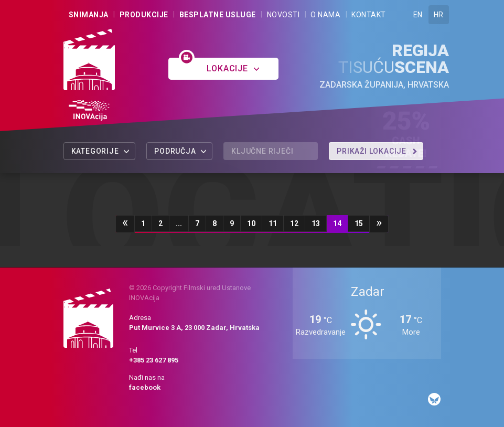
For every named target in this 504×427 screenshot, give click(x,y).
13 (316, 223)
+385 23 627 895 (154, 360)
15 (359, 223)
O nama (325, 15)
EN (418, 15)
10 (251, 223)
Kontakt (369, 15)
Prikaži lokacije (377, 151)
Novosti (283, 15)
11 (273, 223)
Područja (181, 151)
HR (439, 15)
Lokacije (233, 68)
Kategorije (101, 151)
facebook (145, 387)
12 (294, 223)
